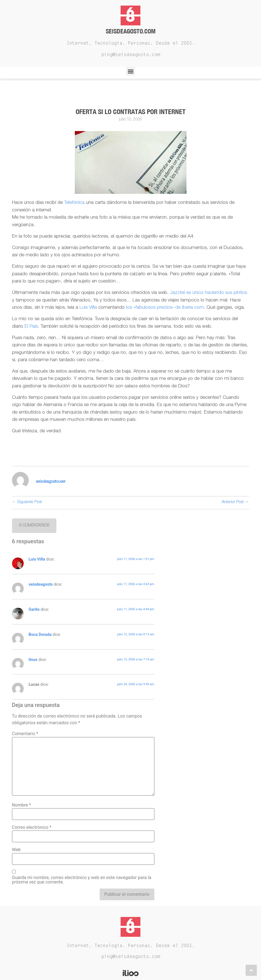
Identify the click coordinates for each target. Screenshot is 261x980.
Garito (34, 610)
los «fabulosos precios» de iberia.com (165, 308)
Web (16, 850)
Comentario (25, 734)
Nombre (21, 805)
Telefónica (75, 203)
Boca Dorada (40, 635)
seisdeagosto (41, 584)
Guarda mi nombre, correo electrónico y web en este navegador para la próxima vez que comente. (82, 880)
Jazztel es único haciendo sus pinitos (209, 293)
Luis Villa (88, 308)
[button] (130, 71)
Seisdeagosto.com (131, 31)
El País (31, 327)
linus (33, 660)
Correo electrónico (32, 827)
